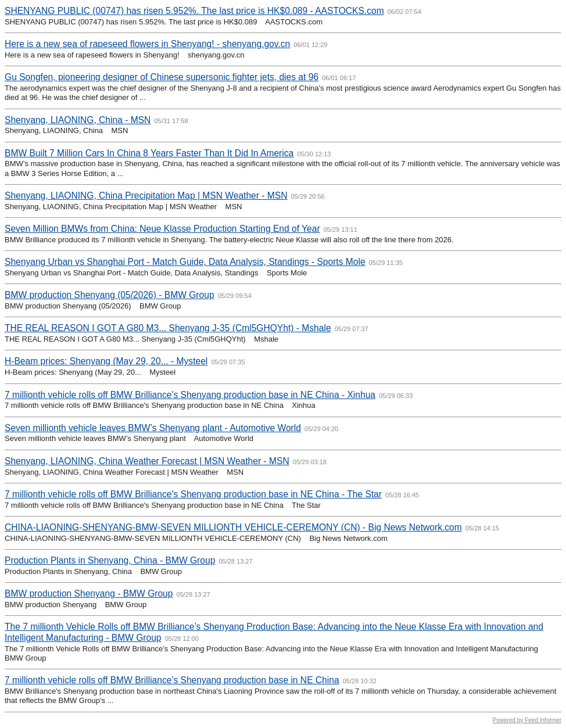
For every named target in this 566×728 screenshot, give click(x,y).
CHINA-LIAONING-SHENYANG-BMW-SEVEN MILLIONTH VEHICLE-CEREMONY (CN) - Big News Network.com (233, 527)
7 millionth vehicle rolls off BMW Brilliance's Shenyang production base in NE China (172, 680)
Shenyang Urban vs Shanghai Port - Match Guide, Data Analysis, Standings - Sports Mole (185, 262)
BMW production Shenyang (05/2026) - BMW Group (110, 295)
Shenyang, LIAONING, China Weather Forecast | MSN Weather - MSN (147, 461)
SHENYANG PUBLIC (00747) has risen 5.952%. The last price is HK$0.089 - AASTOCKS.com (194, 11)
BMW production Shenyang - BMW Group (89, 593)
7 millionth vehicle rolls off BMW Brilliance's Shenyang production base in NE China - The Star (193, 494)
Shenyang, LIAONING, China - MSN (78, 120)
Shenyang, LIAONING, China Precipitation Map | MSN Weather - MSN (146, 196)
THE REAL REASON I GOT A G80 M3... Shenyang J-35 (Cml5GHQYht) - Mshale (168, 328)
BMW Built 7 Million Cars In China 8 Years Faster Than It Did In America (149, 153)
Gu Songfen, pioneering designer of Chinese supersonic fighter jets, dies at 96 (162, 77)
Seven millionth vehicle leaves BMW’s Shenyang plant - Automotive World (153, 428)
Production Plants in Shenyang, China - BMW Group (110, 560)
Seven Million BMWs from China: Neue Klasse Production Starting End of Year (162, 229)
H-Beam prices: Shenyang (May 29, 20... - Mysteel (106, 361)
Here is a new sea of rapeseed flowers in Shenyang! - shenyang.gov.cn (147, 44)
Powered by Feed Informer (527, 720)
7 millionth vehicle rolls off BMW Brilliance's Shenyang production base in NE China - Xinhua (190, 395)
